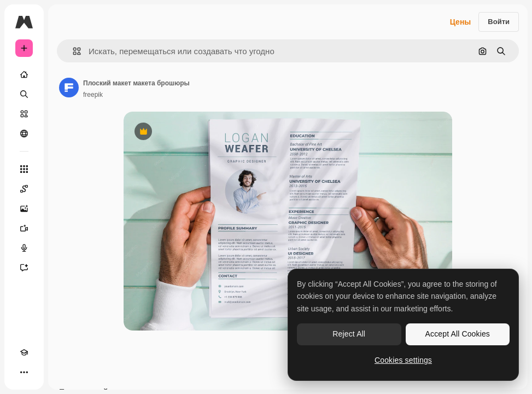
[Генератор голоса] (24, 248)
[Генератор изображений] (24, 208)
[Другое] (24, 372)
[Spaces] (24, 189)
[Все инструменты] (24, 169)
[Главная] (24, 74)
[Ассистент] (24, 268)
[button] (72, 51)
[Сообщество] (24, 134)
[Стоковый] (24, 114)
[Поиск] (24, 94)
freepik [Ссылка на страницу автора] (93, 95)
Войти (499, 22)
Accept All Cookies (458, 334)
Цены (461, 22)
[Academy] (24, 352)
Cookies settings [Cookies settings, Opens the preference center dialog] (403, 360)
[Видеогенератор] (24, 228)
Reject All (349, 334)
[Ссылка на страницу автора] (69, 88)
